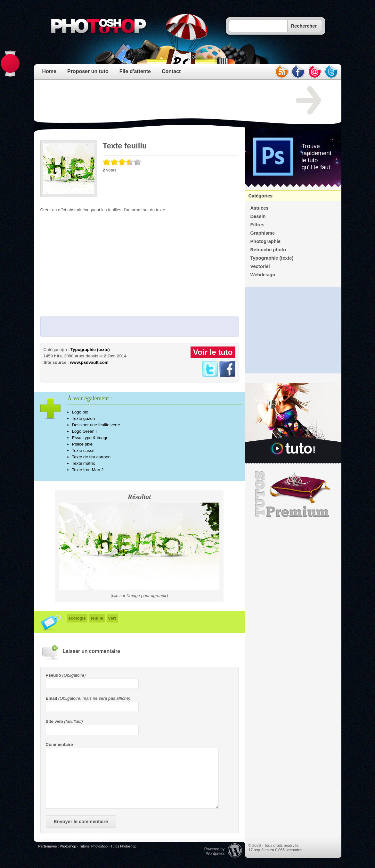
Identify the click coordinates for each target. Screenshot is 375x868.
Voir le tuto (213, 352)
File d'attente (135, 71)
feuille (97, 618)
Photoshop (68, 846)
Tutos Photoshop (123, 846)
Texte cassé (83, 451)
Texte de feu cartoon (91, 457)
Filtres (257, 225)
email (315, 72)
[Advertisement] (157, 101)
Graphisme (263, 233)
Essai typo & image (90, 438)
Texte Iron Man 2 (88, 470)
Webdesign (263, 275)
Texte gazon (84, 418)
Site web (54, 721)
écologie (77, 618)
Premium (293, 494)
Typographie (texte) (90, 350)
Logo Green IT (86, 431)
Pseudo (53, 675)
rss (281, 72)
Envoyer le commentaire (81, 822)
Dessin (258, 216)
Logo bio (80, 412)
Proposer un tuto (88, 71)
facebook (298, 72)
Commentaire (59, 744)
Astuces (260, 208)
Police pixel (83, 444)
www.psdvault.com (89, 362)
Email (52, 698)
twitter (331, 72)
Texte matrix (84, 463)
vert (112, 618)
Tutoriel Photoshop (93, 846)
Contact (171, 71)
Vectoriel (260, 266)
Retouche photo (268, 250)
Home (49, 71)
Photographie (265, 241)
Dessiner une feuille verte (96, 425)
